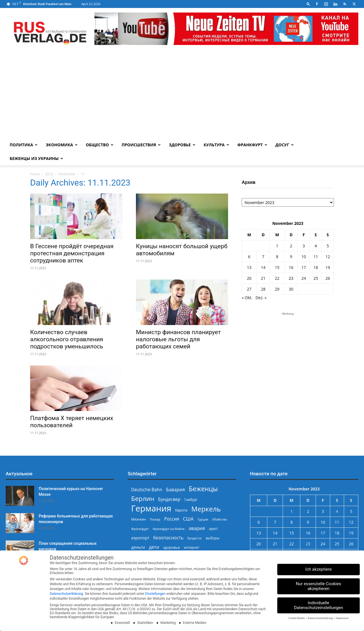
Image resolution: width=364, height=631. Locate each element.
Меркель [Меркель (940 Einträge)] (206, 509)
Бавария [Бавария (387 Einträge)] (175, 490)
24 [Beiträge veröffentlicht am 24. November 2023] (304, 278)
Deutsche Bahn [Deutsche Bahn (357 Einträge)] (147, 490)
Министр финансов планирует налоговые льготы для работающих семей (178, 339)
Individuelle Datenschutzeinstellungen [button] (319, 605)
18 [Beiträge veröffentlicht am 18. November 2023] (316, 267)
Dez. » (261, 298)
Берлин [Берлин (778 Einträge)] (143, 499)
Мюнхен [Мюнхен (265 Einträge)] (138, 519)
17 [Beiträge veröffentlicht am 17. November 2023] (304, 267)
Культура (216, 145)
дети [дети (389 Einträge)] (154, 547)
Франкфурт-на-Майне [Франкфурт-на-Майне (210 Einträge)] (169, 529)
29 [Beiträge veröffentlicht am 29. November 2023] (277, 289)
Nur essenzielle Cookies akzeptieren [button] (318, 586)
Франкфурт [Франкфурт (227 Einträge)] (140, 529)
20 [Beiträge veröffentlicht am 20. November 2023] (249, 278)
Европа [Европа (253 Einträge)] (181, 510)
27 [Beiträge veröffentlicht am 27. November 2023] (249, 289)
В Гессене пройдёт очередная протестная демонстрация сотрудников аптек (72, 253)
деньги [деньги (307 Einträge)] (138, 547)
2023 (49, 174)
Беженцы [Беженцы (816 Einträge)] (203, 489)
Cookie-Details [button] (297, 618)
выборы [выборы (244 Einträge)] (213, 538)
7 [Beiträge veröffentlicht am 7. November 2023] (263, 257)
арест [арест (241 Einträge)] (213, 529)
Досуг (285, 145)
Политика (24, 145)
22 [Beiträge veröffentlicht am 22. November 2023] (277, 278)
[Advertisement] (182, 95)
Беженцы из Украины (36, 158)
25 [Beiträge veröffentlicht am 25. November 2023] (316, 278)
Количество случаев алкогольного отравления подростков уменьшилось (67, 339)
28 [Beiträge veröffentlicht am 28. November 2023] (263, 289)
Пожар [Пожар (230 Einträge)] (155, 519)
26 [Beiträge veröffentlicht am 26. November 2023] (328, 278)
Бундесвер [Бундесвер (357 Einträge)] (169, 499)
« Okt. (247, 298)
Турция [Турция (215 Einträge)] (203, 519)
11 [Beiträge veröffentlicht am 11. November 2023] (316, 257)
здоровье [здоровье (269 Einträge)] (171, 547)
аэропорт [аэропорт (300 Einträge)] (140, 538)
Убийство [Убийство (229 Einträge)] (220, 519)
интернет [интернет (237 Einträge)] (191, 547)
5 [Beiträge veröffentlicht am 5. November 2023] (328, 246)
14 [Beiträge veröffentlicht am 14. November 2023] (263, 267)
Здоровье (182, 145)
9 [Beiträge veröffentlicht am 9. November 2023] (291, 257)
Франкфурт (252, 145)
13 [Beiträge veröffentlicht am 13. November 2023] (249, 267)
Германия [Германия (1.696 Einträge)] (151, 508)
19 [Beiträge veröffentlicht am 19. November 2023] (328, 267)
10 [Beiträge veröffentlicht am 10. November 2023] (304, 257)
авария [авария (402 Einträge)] (197, 528)
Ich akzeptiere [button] (319, 569)
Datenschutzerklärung (66, 594)
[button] (308, 4)
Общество (100, 145)
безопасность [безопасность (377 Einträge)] (168, 538)
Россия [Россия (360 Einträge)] (172, 519)
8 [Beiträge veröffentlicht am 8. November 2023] (277, 257)
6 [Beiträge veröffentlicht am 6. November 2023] (249, 257)
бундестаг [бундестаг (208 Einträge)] (195, 538)
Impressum (342, 618)
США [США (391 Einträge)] (188, 519)
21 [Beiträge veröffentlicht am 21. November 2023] (263, 278)
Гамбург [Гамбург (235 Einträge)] (191, 500)
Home (35, 174)
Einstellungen (155, 594)
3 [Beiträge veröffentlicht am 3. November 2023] (304, 246)
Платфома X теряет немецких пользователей (72, 422)
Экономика (62, 145)
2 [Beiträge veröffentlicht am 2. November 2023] (291, 246)
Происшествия (141, 145)
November (67, 174)
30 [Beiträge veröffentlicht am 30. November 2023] (291, 289)
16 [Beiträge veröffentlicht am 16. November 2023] (291, 267)
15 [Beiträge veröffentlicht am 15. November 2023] (277, 267)
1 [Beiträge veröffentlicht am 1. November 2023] (277, 246)
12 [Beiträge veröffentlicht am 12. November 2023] (328, 257)
